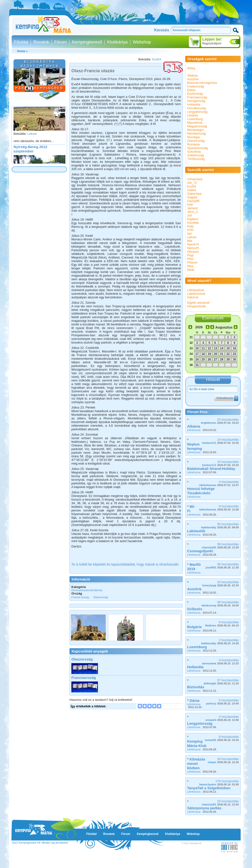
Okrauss (193, 252)
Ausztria (193, 79)
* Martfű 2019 (194, 567)
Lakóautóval (196, 290)
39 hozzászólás (220, 546)
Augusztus (224, 327)
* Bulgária (194, 625)
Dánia (191, 90)
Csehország (195, 86)
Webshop (142, 42)
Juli (190, 215)
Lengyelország (197, 112)
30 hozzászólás (222, 566)
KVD (190, 230)
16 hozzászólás (223, 760)
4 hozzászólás (219, 483)
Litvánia (193, 115)
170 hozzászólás (219, 783)
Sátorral (193, 297)
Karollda (193, 223)
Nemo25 (193, 248)
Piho (190, 259)
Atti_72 (192, 183)
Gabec (192, 190)
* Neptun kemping (195, 444)
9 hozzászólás (222, 624)
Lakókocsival (196, 294)
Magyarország (197, 126)
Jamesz (193, 208)
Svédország (195, 155)
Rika (190, 266)
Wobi (191, 270)
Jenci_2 (193, 212)
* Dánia (193, 700)
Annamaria (195, 179)
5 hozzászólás (222, 702)
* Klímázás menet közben (196, 764)
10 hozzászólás (220, 803)
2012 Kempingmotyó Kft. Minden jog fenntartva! (40, 843)
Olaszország (82, 659)
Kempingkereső (87, 42)
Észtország (195, 94)
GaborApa (194, 194)
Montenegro (195, 130)
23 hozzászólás (220, 421)
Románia (193, 144)
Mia (190, 241)
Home (21, 51)
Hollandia (194, 104)
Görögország (196, 101)
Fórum (61, 42)
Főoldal (21, 42)
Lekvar (32, 136)
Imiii (190, 204)
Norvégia (193, 137)
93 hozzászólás (220, 526)
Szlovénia (194, 152)
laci (190, 233)
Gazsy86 (193, 201)
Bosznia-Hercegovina (202, 83)
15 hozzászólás (220, 463)
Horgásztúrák (196, 306)
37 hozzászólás (221, 682)
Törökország (196, 159)
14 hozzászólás (220, 441)
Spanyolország (198, 148)
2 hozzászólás (220, 642)
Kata (190, 226)
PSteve (192, 262)
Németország (196, 133)
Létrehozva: (202, 430)
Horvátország (196, 108)
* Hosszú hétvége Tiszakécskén (201, 488)
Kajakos (193, 219)
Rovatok (41, 42)
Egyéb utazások (198, 303)
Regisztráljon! (212, 43)
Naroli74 (193, 244)
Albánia (192, 75)
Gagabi (192, 197)
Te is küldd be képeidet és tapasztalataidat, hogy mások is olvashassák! (125, 564)
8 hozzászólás (219, 508)
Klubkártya (117, 42)
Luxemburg (195, 119)
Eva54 (157, 59)
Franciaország (84, 678)
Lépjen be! (212, 39)
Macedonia (195, 123)
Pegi (190, 255)
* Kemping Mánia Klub (197, 741)
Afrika (191, 68)
